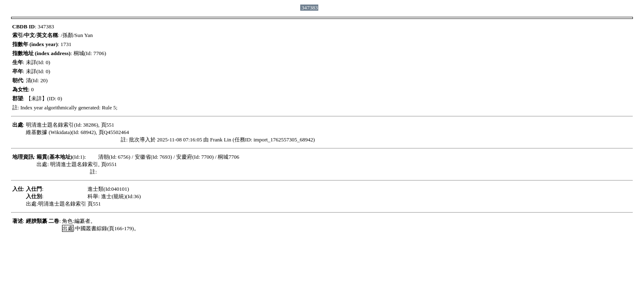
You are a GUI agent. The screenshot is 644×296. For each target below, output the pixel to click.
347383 (310, 8)
